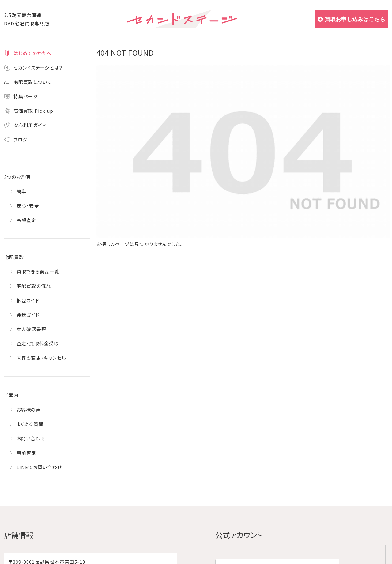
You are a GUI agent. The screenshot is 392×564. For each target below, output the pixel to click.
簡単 (21, 191)
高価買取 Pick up (33, 111)
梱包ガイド (28, 300)
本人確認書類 (31, 329)
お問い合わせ (31, 438)
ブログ (21, 139)
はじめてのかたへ (33, 53)
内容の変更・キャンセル (41, 358)
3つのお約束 (18, 177)
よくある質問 (30, 424)
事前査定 (26, 453)
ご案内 (11, 395)
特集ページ (26, 96)
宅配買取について (33, 82)
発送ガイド (28, 315)
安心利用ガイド (30, 125)
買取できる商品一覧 (38, 271)
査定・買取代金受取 (38, 343)
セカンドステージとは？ (38, 68)
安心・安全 (28, 206)
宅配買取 (14, 257)
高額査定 (26, 220)
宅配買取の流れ (34, 286)
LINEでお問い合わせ (39, 467)
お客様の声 (29, 410)
